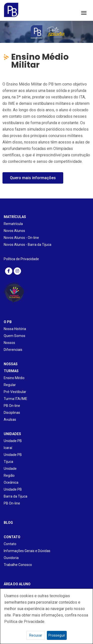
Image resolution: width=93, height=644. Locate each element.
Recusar (36, 635)
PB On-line (12, 406)
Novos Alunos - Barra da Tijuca (28, 245)
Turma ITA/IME (15, 399)
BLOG (8, 523)
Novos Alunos (14, 231)
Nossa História (15, 329)
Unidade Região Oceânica (11, 476)
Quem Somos (15, 336)
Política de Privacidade (21, 259)
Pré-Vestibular (15, 392)
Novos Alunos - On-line (21, 238)
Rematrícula (13, 224)
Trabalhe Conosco (18, 565)
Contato (10, 544)
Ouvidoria (11, 558)
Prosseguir (57, 635)
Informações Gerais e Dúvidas (27, 551)
